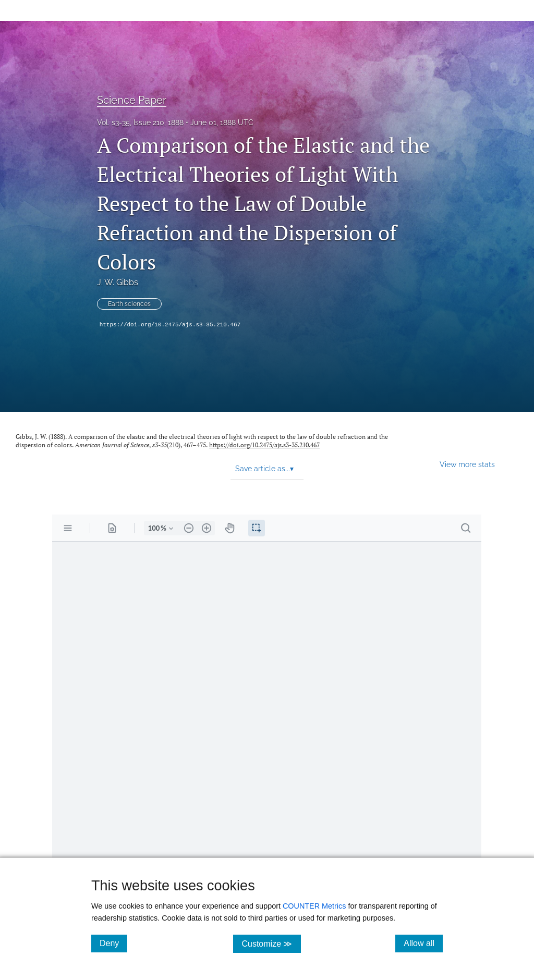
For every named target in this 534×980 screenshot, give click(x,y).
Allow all (423, 943)
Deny (113, 943)
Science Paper (132, 100)
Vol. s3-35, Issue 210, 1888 (140, 123)
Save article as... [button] (264, 469)
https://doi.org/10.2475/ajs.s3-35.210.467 (170, 325)
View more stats (467, 464)
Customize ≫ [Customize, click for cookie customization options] (271, 943)
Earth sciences (129, 304)
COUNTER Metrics (314, 906)
